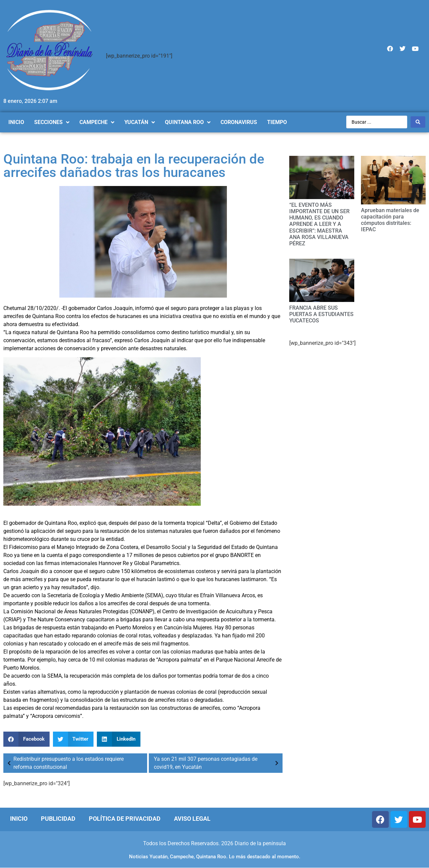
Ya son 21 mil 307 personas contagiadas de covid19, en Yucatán (218, 763)
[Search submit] (418, 122)
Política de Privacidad (125, 819)
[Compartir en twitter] (73, 739)
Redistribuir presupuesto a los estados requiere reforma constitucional (64, 763)
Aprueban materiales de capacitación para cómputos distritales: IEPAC (390, 220)
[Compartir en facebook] (26, 739)
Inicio (19, 819)
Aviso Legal (192, 819)
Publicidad (58, 819)
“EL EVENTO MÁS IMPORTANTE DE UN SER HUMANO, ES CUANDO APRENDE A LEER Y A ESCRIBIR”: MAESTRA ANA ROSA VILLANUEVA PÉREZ (319, 224)
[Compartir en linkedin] (119, 739)
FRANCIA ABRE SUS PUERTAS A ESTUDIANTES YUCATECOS (321, 314)
